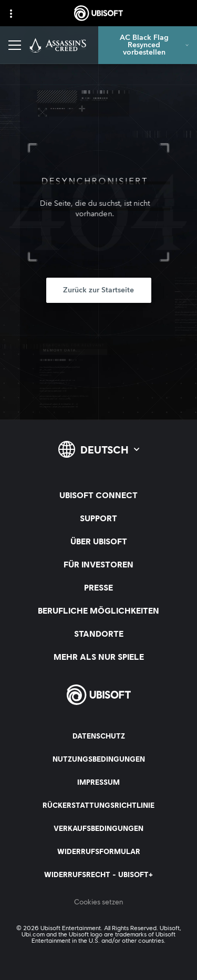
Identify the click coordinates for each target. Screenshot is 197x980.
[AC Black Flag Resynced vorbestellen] (148, 45)
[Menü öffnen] (15, 45)
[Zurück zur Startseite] (99, 290)
